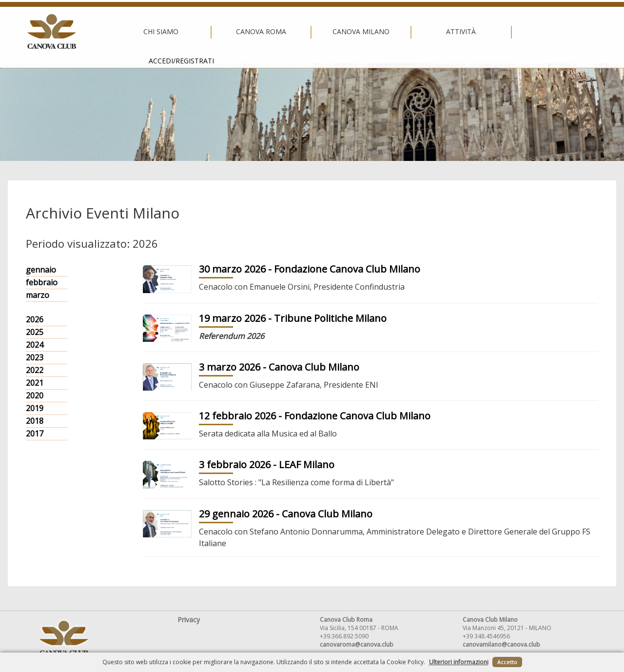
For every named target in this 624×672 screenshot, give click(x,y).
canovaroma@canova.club (357, 644)
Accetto (507, 662)
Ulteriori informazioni (459, 662)
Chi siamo (109, 32)
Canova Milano (309, 32)
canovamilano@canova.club (501, 644)
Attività (410, 32)
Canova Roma (210, 32)
